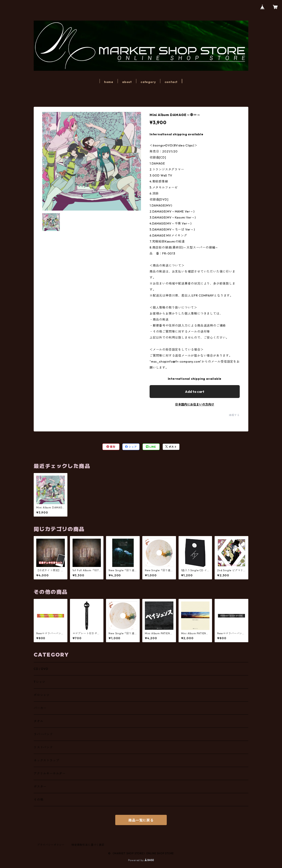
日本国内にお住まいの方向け (195, 404)
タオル (38, 721)
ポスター (40, 787)
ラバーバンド (43, 734)
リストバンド (43, 747)
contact (171, 82)
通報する (234, 415)
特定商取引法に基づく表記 (88, 845)
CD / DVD (41, 669)
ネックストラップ (46, 760)
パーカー (40, 708)
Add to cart (195, 392)
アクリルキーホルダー (50, 773)
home (109, 82)
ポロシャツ (42, 695)
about (127, 82)
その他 (38, 800)
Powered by (141, 860)
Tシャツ (39, 682)
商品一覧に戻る (141, 820)
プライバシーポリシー (51, 845)
